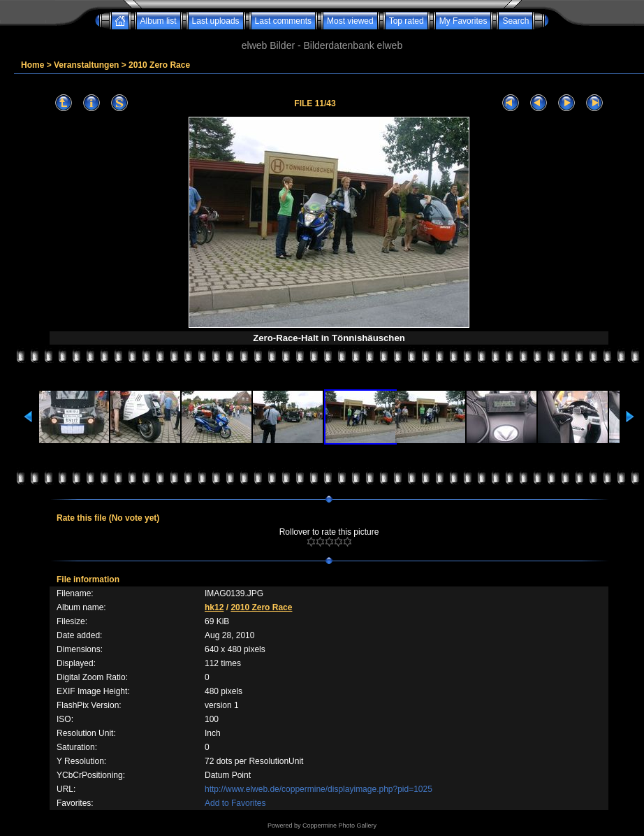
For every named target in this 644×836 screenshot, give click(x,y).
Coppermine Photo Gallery (339, 826)
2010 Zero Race (159, 65)
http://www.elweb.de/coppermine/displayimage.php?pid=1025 (319, 789)
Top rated (407, 21)
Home (32, 65)
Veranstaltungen (86, 65)
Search (515, 21)
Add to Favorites (235, 803)
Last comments (283, 21)
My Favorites (463, 21)
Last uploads (216, 21)
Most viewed (350, 21)
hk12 (214, 607)
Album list (159, 21)
